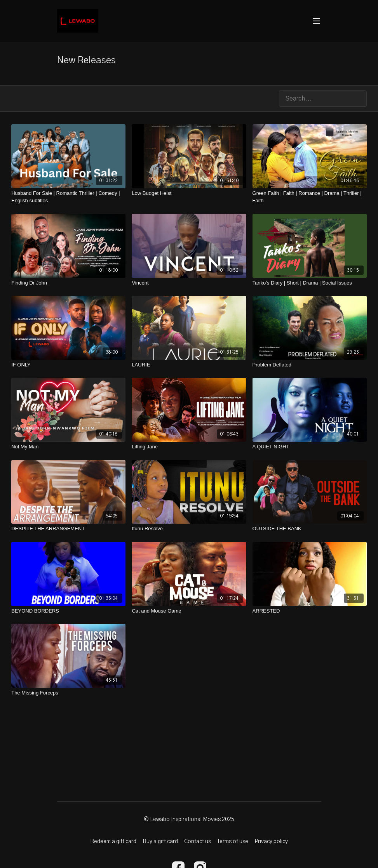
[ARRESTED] (310, 611)
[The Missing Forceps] (68, 693)
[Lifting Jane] (189, 447)
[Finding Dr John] (68, 283)
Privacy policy (271, 842)
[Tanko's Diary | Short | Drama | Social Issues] (310, 283)
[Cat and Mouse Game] (189, 611)
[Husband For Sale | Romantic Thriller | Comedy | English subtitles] (68, 197)
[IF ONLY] (68, 365)
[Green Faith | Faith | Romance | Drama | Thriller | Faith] (310, 197)
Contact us (198, 842)
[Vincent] (189, 283)
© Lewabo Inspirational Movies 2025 (189, 819)
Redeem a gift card (113, 842)
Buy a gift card (160, 842)
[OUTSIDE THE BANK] (310, 529)
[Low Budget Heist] (189, 193)
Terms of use (233, 842)
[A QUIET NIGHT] (310, 447)
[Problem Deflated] (310, 365)
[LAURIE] (189, 365)
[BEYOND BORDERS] (68, 611)
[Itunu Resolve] (189, 529)
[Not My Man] (68, 447)
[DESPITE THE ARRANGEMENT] (68, 529)
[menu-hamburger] (317, 21)
